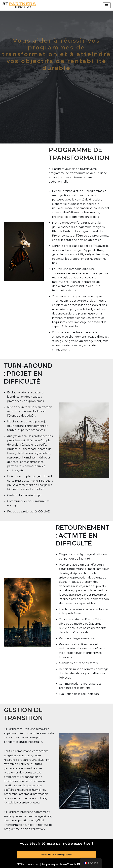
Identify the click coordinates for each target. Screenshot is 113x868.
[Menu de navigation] (107, 5)
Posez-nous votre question (56, 855)
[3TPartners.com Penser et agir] (19, 5)
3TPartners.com (28, 864)
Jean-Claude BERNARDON (78, 864)
